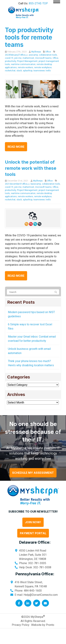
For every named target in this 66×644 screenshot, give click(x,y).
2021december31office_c (17, 184)
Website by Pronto (43, 625)
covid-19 (9, 58)
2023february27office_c (16, 55)
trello (48, 71)
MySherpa (36, 52)
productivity (10, 61)
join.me (18, 58)
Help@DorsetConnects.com (41, 595)
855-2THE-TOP (38, 3)
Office (48, 52)
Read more (16, 147)
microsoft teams (43, 58)
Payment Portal (33, 533)
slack (19, 71)
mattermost (28, 58)
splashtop (28, 71)
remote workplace (43, 67)
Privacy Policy (21, 625)
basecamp (36, 184)
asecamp (33, 55)
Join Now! (33, 522)
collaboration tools (48, 55)
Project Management (27, 61)
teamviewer (39, 71)
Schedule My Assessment (33, 473)
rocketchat (10, 71)
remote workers (25, 67)
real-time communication (23, 64)
